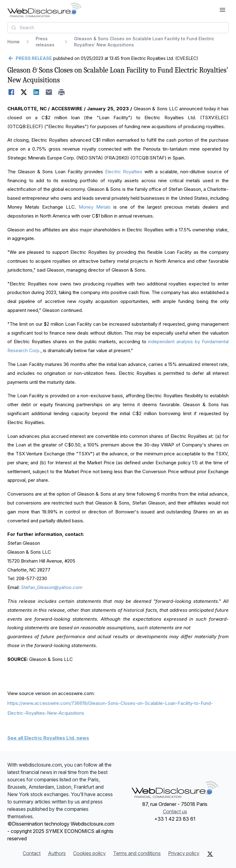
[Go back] (30, 58)
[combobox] (118, 28)
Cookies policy (89, 853)
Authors (57, 853)
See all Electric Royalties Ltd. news (48, 738)
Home (14, 42)
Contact (32, 853)
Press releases (45, 42)
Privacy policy (184, 853)
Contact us (175, 811)
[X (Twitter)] (210, 854)
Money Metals (95, 207)
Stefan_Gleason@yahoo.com (52, 587)
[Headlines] (44, 10)
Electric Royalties (124, 172)
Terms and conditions (137, 853)
